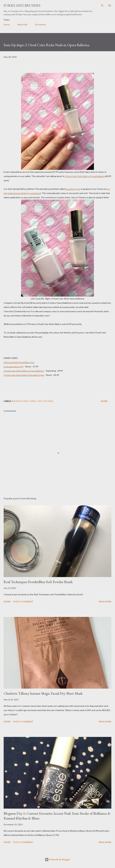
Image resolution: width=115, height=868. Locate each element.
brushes (17, 401)
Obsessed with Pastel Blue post (19, 362)
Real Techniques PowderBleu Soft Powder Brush (38, 582)
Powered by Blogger (57, 859)
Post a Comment (23, 602)
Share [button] (104, 401)
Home (7, 24)
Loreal (33, 401)
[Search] (102, 5)
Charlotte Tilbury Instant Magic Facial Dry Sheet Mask (43, 693)
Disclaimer (41, 24)
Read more (105, 602)
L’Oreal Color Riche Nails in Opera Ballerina (85, 176)
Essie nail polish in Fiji (14, 366)
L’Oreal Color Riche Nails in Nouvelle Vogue (24, 375)
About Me (22, 24)
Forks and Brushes (22, 5)
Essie (25, 401)
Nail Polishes (46, 401)
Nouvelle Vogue (73, 189)
